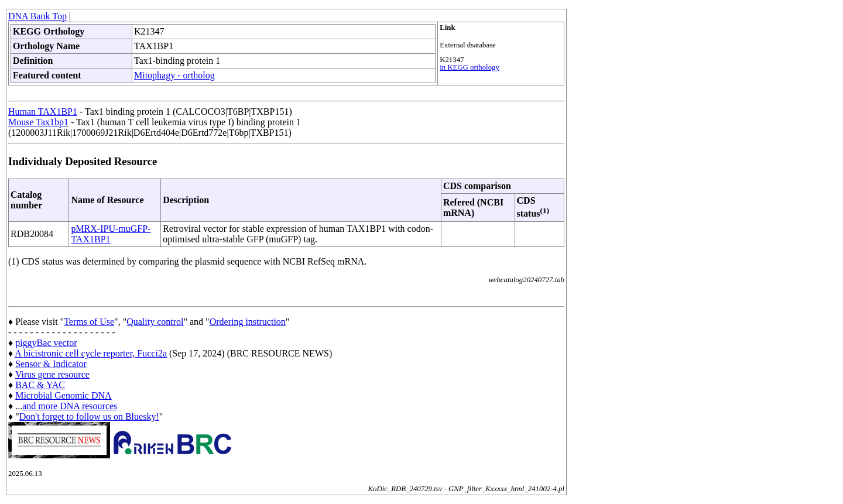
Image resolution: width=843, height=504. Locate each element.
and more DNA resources (70, 406)
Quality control (155, 322)
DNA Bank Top (37, 16)
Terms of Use (89, 322)
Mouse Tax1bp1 (38, 122)
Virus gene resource (52, 374)
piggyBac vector (46, 343)
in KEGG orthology (470, 67)
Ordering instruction (248, 322)
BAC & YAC (40, 385)
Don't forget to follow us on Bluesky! (89, 416)
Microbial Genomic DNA (63, 395)
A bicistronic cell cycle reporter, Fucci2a (91, 353)
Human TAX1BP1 (43, 112)
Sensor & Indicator (51, 364)
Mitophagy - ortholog (174, 75)
